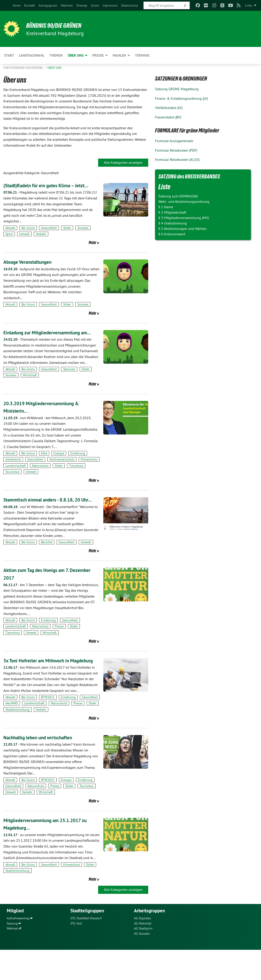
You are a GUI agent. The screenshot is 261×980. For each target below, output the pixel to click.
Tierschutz (76, 481)
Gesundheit (49, 235)
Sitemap (82, 5)
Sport (9, 242)
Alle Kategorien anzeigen (123, 162)
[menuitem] (17, 5)
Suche (95, 5)
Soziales (83, 235)
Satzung (12, 954)
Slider (67, 235)
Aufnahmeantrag (18, 949)
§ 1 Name (166, 207)
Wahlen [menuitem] (119, 55)
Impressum (110, 5)
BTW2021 (48, 728)
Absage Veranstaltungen (31, 269)
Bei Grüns (28, 235)
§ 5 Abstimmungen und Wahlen (182, 229)
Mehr (92, 250)
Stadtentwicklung (17, 740)
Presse (59, 649)
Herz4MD (12, 734)
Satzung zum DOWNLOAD (178, 196)
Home (17, 5)
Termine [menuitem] (142, 55)
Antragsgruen (48, 5)
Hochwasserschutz (62, 475)
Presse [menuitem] (98, 55)
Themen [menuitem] (56, 55)
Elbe (44, 468)
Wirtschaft (30, 391)
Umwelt (24, 242)
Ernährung (78, 468)
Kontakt (30, 5)
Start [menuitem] (9, 55)
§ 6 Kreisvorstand (172, 234)
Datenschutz (130, 5)
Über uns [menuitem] (76, 55)
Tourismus (12, 487)
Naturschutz (40, 481)
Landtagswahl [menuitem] (32, 55)
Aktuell (10, 235)
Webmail (67, 5)
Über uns (54, 68)
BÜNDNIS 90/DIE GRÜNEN (59, 25)
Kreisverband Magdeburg (24, 68)
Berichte (47, 565)
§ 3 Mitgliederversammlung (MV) (184, 218)
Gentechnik (13, 475)
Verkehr (41, 242)
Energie (59, 468)
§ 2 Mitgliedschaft (172, 212)
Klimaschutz (89, 475)
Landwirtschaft (16, 481)
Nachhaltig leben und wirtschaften (43, 768)
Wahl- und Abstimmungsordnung (184, 201)
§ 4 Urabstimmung (173, 223)
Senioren (69, 384)
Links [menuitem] (249, 5)
